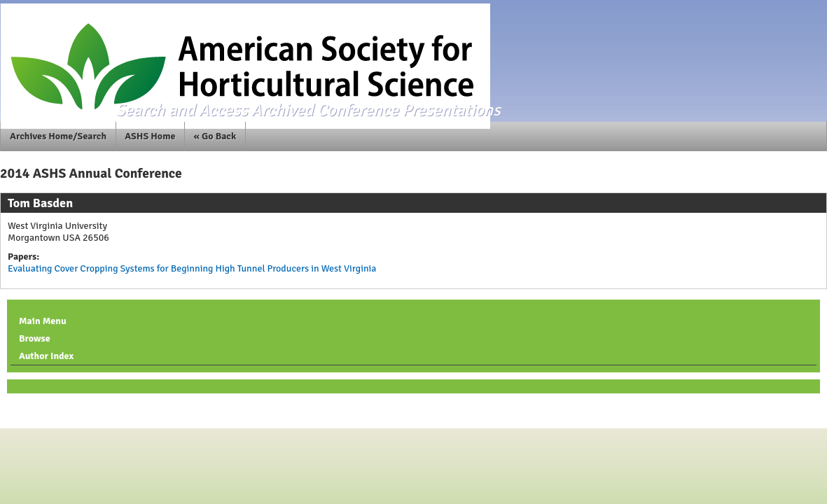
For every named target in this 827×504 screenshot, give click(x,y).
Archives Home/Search (58, 136)
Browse (35, 338)
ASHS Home (150, 136)
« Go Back (215, 136)
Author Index (46, 356)
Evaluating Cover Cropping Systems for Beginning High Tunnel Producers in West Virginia (192, 268)
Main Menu (43, 321)
